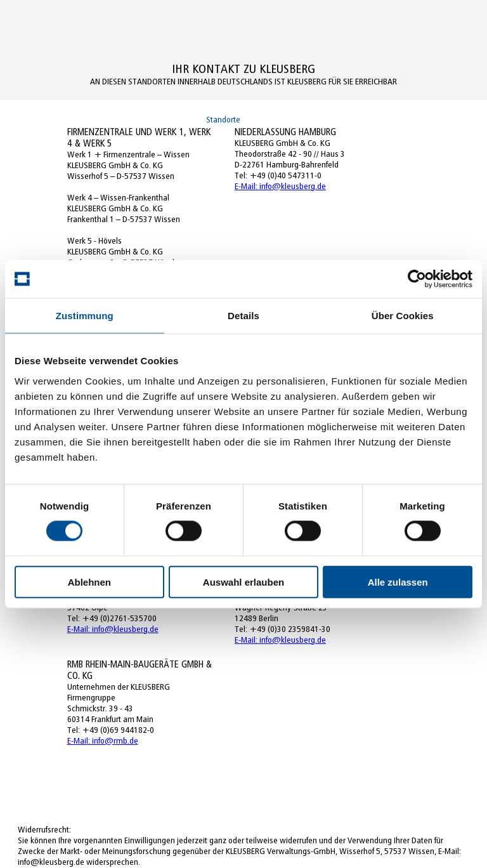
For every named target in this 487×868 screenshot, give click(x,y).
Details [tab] (243, 316)
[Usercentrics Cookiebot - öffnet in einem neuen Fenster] (417, 279)
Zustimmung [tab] (85, 316)
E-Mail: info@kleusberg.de (280, 187)
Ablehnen (89, 582)
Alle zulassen (398, 582)
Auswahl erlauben (243, 582)
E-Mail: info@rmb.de (103, 741)
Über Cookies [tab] (403, 316)
